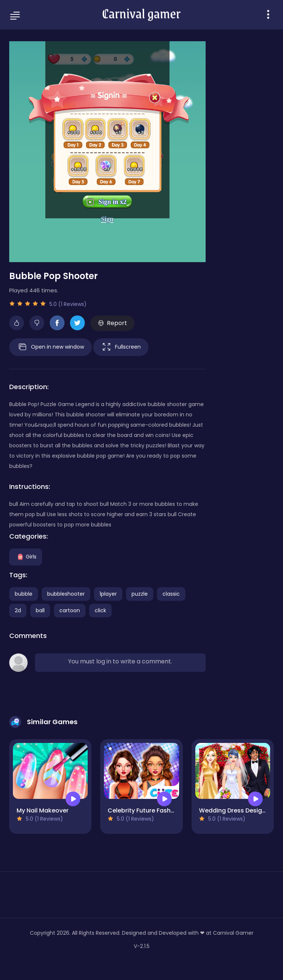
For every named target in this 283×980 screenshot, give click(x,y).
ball (40, 610)
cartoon (70, 610)
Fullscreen (121, 347)
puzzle (140, 594)
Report (113, 323)
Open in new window (50, 347)
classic (171, 594)
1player (108, 594)
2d (18, 610)
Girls (26, 556)
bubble (24, 594)
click (100, 610)
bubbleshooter (66, 594)
